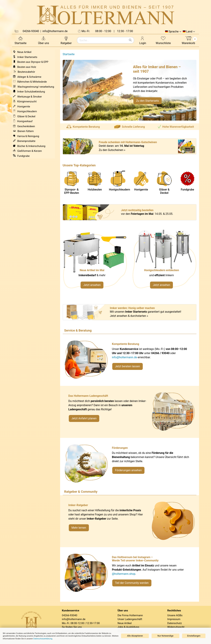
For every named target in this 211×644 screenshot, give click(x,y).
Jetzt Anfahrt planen (84, 418)
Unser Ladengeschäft (130, 619)
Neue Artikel (125, 623)
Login (143, 40)
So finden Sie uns (72, 627)
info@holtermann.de (124, 357)
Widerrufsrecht (176, 627)
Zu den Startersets (148, 101)
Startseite (21, 40)
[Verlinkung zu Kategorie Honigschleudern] (164, 261)
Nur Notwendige (165, 636)
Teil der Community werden (132, 583)
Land (189, 32)
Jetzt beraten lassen (128, 366)
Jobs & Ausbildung (128, 627)
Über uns (44, 40)
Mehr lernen (79, 528)
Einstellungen (194, 636)
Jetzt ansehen (92, 285)
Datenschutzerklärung (43, 639)
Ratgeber (66, 40)
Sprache (174, 32)
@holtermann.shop (124, 574)
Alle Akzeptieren (135, 636)
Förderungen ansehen (128, 470)
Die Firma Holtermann (130, 615)
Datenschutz (175, 623)
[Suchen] (130, 40)
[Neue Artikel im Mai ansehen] (95, 261)
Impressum (174, 619)
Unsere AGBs (175, 615)
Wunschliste (163, 40)
